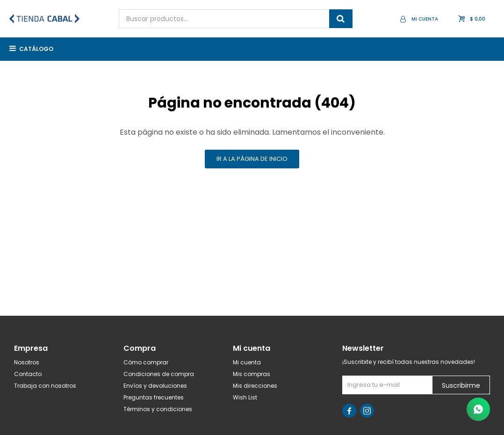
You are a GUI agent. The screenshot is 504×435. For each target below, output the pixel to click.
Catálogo (36, 49)
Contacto (28, 374)
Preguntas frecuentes (154, 397)
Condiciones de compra (159, 374)
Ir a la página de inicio (252, 159)
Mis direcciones (255, 386)
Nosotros (27, 362)
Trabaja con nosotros (45, 386)
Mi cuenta (247, 362)
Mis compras (252, 374)
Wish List (245, 397)
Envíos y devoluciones (155, 386)
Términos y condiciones (158, 409)
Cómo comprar (146, 362)
